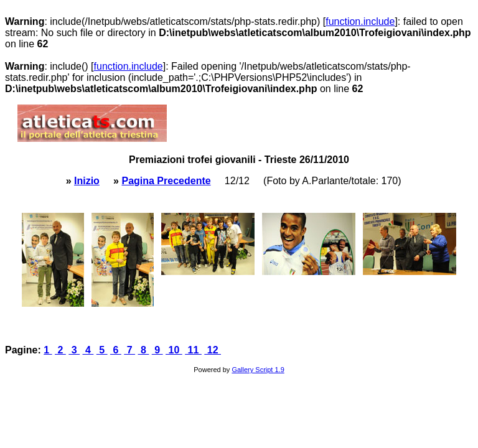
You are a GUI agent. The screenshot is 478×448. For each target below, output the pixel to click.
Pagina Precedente (166, 181)
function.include (360, 21)
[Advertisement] (315, 123)
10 (174, 350)
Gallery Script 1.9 (258, 370)
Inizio (87, 181)
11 (193, 350)
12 (213, 350)
